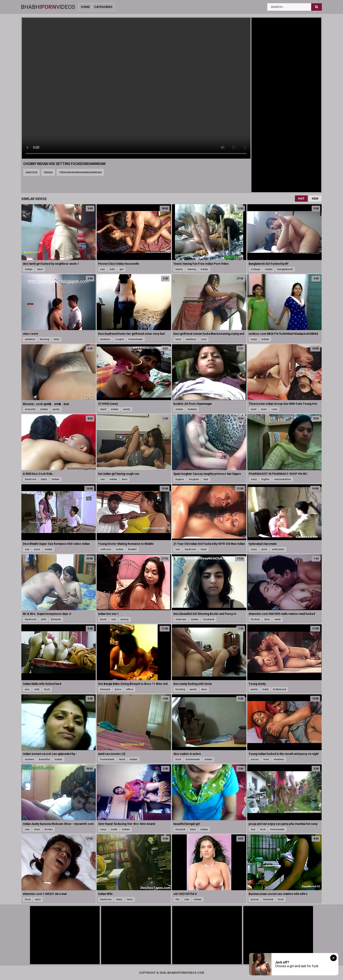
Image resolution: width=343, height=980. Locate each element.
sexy (254, 339)
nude (114, 829)
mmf (254, 409)
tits (178, 899)
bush (103, 619)
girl (121, 269)
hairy (44, 479)
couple (119, 339)
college (256, 269)
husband (209, 619)
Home (85, 7)
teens (179, 269)
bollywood (280, 689)
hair (206, 479)
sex (102, 269)
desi (40, 269)
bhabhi (132, 549)
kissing (44, 339)
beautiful (44, 759)
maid (277, 619)
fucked (255, 619)
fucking (180, 689)
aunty (56, 409)
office (130, 689)
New (315, 199)
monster (30, 409)
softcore (106, 549)
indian (48, 172)
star (187, 899)
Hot (301, 199)
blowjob (56, 619)
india (265, 689)
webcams (278, 549)
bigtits (265, 479)
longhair (194, 479)
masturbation (283, 479)
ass (27, 689)
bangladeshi (285, 269)
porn (37, 549)
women (30, 759)
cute (274, 409)
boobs (49, 829)
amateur (31, 172)
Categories (103, 7)
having (192, 269)
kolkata (192, 409)
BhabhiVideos (48, 7)
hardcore (31, 479)
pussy (125, 619)
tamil (103, 409)
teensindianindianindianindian (80, 172)
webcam (181, 619)
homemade (136, 339)
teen (178, 339)
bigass (180, 479)
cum (204, 339)
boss (118, 689)
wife (112, 269)
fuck (47, 689)
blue (193, 829)
